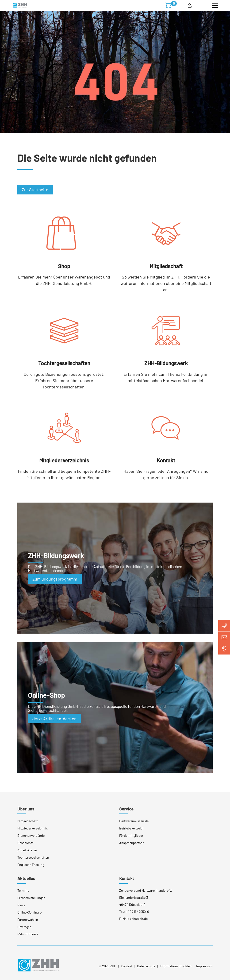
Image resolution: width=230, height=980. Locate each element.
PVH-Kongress (28, 934)
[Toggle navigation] (215, 5)
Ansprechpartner (131, 842)
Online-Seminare (29, 912)
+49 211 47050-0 (138, 911)
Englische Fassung (31, 864)
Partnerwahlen (28, 919)
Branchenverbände (31, 835)
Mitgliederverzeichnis (33, 828)
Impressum (204, 966)
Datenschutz (146, 966)
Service (126, 808)
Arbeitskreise (27, 850)
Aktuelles (26, 878)
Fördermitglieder (131, 835)
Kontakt (127, 878)
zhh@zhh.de (139, 918)
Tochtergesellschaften (33, 857)
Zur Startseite (35, 189)
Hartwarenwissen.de (134, 820)
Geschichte (25, 842)
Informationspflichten (176, 966)
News (21, 904)
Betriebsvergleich (132, 828)
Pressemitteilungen (31, 897)
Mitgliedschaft (28, 820)
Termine (23, 890)
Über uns (26, 808)
